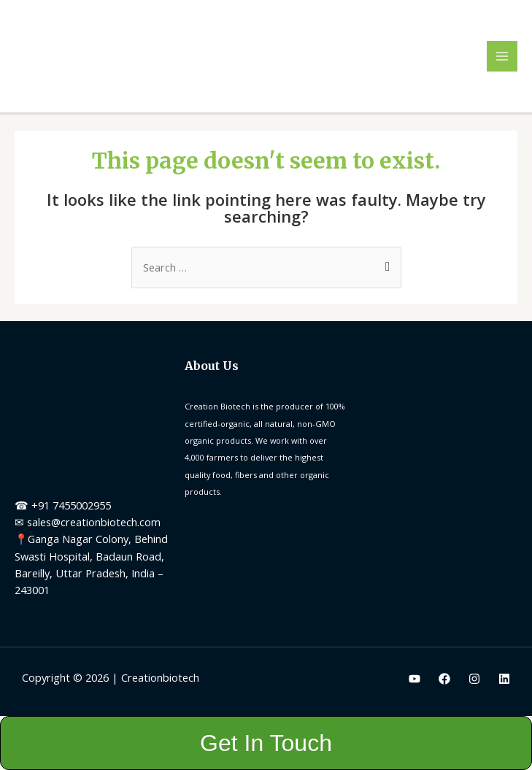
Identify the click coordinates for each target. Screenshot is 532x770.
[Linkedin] (504, 679)
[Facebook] (444, 679)
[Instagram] (474, 679)
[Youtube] (415, 679)
